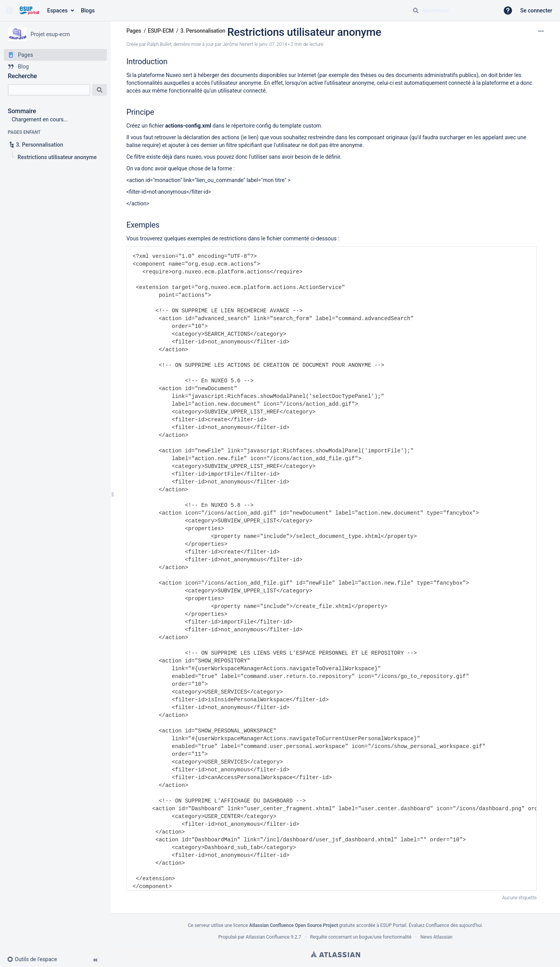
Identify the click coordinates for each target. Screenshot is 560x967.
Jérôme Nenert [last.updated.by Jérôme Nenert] (238, 44)
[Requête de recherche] (453, 11)
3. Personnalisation (203, 31)
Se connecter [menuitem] (536, 11)
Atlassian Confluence (268, 937)
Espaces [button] (57, 11)
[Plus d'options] (541, 31)
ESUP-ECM (161, 31)
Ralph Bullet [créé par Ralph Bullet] (159, 44)
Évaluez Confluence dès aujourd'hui (445, 925)
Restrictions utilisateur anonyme (304, 32)
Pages (134, 31)
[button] (9, 11)
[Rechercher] (416, 11)
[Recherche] (49, 90)
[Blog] (55, 67)
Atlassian (335, 954)
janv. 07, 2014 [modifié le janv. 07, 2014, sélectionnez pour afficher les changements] (273, 44)
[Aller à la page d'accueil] (29, 11)
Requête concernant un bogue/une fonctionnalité (361, 937)
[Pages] (55, 55)
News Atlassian (437, 937)
